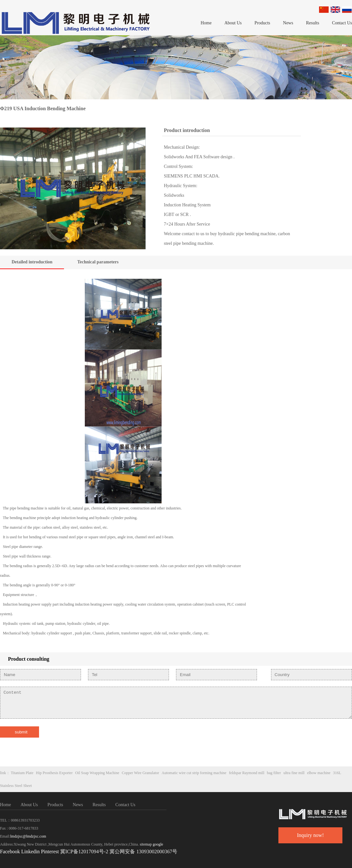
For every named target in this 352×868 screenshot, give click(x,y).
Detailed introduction (32, 262)
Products (262, 23)
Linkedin (30, 851)
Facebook (10, 851)
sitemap (146, 844)
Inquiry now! (310, 835)
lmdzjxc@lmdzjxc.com (28, 836)
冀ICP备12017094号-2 (84, 851)
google (158, 844)
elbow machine (319, 773)
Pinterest (51, 851)
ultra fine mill (294, 773)
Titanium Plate (22, 773)
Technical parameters (98, 262)
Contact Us (342, 23)
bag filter (274, 773)
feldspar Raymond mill (247, 773)
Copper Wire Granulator (141, 773)
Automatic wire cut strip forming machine (194, 773)
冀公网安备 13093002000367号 (143, 851)
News (288, 23)
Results (312, 23)
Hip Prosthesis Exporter (54, 773)
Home (206, 23)
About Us (233, 23)
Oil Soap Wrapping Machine (97, 773)
